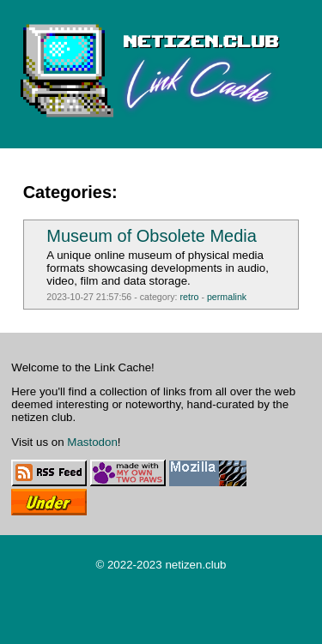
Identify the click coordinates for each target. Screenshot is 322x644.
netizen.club (195, 565)
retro (190, 297)
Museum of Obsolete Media (152, 236)
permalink (227, 297)
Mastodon (92, 442)
